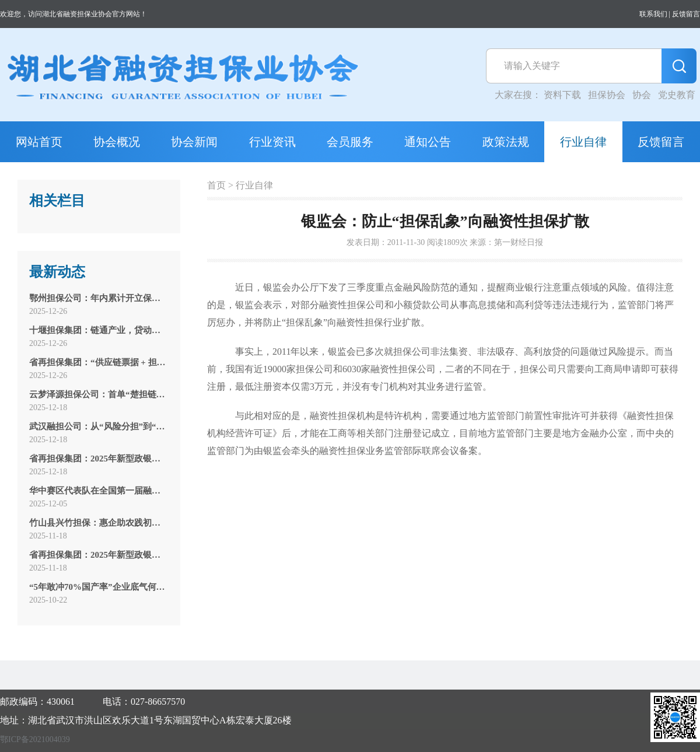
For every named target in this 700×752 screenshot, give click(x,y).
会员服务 (350, 142)
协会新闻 (194, 142)
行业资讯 (272, 142)
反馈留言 (686, 14)
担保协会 (607, 95)
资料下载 (562, 95)
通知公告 (428, 142)
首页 (216, 185)
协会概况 (117, 142)
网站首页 (39, 142)
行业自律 (583, 142)
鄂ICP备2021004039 (35, 739)
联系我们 (653, 14)
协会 (642, 95)
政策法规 (506, 142)
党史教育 (677, 95)
